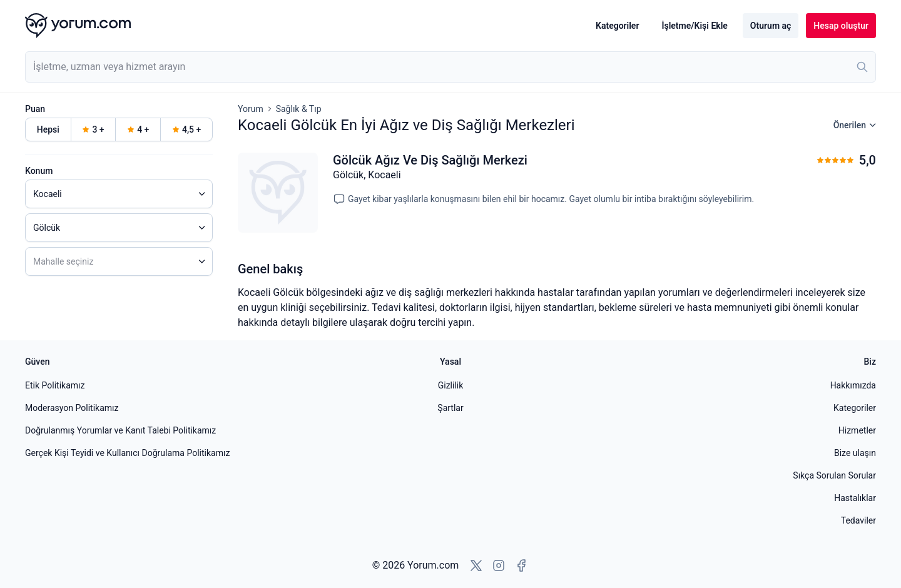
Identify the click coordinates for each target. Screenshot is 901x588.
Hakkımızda (853, 385)
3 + (93, 129)
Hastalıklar (855, 498)
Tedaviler (858, 520)
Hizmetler (857, 430)
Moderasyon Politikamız (72, 408)
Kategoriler (617, 26)
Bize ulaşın (855, 453)
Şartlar (450, 408)
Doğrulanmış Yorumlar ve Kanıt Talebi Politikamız (120, 430)
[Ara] (862, 67)
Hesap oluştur (841, 26)
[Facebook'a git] (521, 565)
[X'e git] (476, 565)
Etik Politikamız (55, 385)
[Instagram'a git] (499, 565)
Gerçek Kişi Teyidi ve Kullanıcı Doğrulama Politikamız (127, 453)
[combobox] (450, 67)
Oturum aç (771, 26)
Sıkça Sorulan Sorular (834, 475)
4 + (138, 129)
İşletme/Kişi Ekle (694, 26)
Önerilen (855, 125)
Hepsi (48, 129)
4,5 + (186, 129)
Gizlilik (451, 385)
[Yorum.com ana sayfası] (78, 26)
